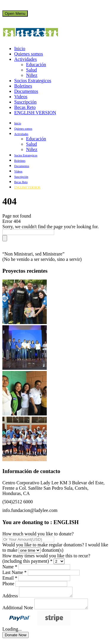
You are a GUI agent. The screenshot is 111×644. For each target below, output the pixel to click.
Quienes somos (29, 54)
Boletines (23, 86)
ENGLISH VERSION (35, 113)
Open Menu (15, 14)
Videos (21, 97)
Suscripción (25, 102)
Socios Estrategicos (33, 81)
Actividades (25, 59)
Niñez (32, 75)
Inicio (20, 49)
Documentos (26, 91)
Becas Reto (25, 107)
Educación (36, 65)
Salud (31, 70)
